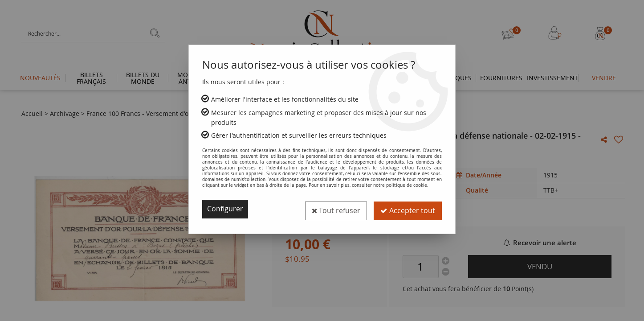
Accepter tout (407, 209)
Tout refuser (334, 209)
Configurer (225, 209)
